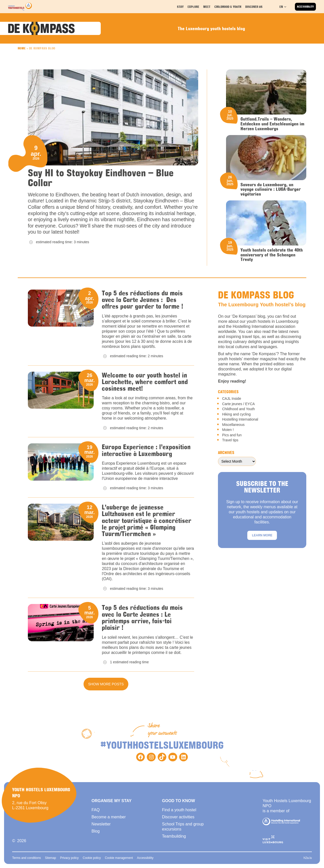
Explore (194, 6)
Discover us (254, 6)
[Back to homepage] (20, 7)
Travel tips (230, 440)
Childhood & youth (228, 6)
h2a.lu (308, 858)
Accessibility (305, 7)
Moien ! (228, 430)
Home (22, 48)
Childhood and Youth (238, 409)
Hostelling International (240, 419)
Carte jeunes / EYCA (238, 404)
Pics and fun (232, 435)
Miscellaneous (233, 425)
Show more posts (106, 684)
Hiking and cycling (236, 414)
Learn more (262, 535)
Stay (181, 6)
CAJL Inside (231, 399)
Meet (208, 6)
